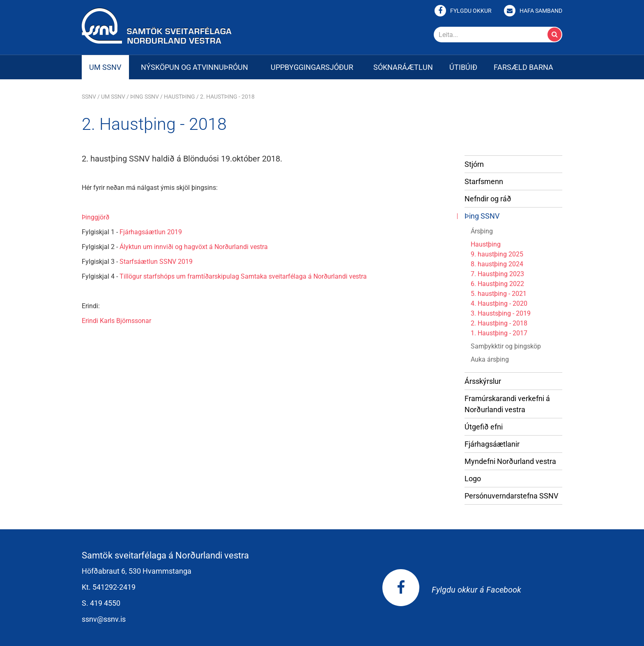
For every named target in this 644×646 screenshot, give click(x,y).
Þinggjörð (95, 217)
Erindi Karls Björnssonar (116, 321)
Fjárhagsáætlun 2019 (151, 232)
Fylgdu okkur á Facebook (452, 590)
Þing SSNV (145, 97)
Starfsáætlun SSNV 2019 (156, 262)
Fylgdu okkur (471, 11)
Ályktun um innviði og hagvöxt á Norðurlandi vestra (194, 247)
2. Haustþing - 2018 (227, 97)
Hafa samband (541, 11)
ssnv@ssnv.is (104, 619)
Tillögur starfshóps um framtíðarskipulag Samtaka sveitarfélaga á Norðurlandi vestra (243, 276)
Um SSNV (113, 97)
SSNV (89, 97)
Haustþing (179, 97)
